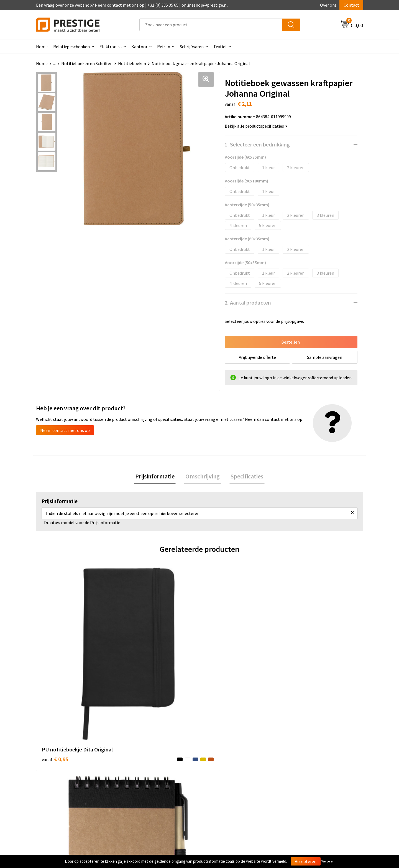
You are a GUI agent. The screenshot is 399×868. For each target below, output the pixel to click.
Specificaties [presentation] (244, 477)
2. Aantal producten (248, 302)
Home (42, 47)
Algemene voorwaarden (310, 759)
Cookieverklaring (304, 768)
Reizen (164, 47)
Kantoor (139, 47)
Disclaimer (297, 784)
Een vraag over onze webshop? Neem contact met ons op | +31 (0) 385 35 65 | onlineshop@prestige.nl (132, 5)
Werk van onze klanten (147, 776)
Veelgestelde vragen (144, 768)
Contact (351, 5)
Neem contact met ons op (65, 430)
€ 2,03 (300, 667)
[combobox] (211, 25)
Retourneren (219, 776)
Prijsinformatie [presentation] (157, 477)
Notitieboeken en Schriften (87, 63)
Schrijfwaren (192, 47)
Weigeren (328, 861)
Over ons (328, 5)
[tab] (157, 477)
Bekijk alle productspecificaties (256, 126)
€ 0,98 (218, 675)
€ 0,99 (137, 667)
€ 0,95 (55, 667)
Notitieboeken (132, 63)
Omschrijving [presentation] (203, 477)
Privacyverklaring (304, 776)
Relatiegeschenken (71, 47)
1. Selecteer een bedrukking (257, 144)
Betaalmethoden (223, 768)
